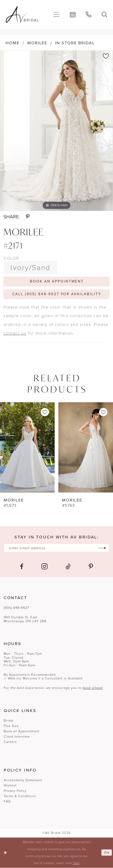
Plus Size (11, 726)
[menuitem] (56, 15)
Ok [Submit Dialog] (107, 853)
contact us (15, 333)
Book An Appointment (57, 281)
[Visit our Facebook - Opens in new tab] (22, 567)
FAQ (7, 802)
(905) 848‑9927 (16, 608)
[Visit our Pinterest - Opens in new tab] (91, 567)
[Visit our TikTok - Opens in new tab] (68, 567)
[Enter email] (56, 548)
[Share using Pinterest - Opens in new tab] (28, 217)
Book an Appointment (22, 731)
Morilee (37, 43)
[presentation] (27, 448)
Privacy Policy (15, 791)
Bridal (8, 721)
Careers (10, 742)
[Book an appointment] (73, 15)
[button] (56, 15)
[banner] (22, 15)
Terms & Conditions (20, 797)
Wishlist (10, 786)
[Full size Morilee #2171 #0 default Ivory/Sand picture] (56, 131)
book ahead (93, 688)
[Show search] (105, 15)
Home (13, 43)
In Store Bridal (75, 43)
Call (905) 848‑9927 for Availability (57, 294)
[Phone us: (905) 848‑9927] (89, 15)
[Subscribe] (103, 548)
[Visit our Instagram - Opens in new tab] (44, 567)
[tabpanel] (56, 131)
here (76, 863)
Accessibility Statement (23, 781)
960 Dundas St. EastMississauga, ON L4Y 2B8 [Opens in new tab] (25, 620)
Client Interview (17, 737)
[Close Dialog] (6, 853)
